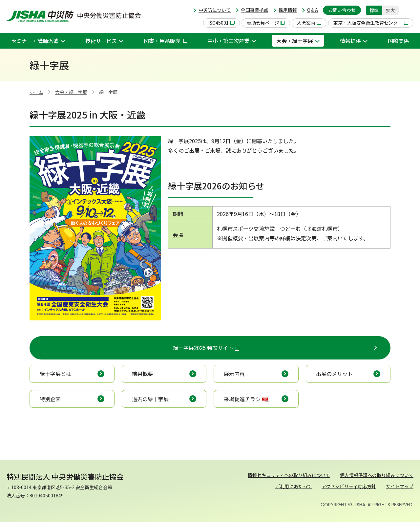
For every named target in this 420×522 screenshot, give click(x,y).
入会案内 (309, 23)
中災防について (215, 10)
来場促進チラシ (246, 399)
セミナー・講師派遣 (35, 41)
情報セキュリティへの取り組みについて (289, 475)
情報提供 (350, 41)
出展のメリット (334, 374)
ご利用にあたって (294, 486)
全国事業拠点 (255, 10)
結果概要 (142, 374)
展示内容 (234, 374)
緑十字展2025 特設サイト (206, 348)
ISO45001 (221, 23)
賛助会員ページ (266, 23)
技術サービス (101, 41)
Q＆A (313, 10)
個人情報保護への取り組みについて (377, 475)
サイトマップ (400, 486)
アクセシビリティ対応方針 (349, 486)
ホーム (36, 92)
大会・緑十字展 (295, 41)
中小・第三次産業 (228, 41)
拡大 (390, 10)
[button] (409, 10)
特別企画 (50, 399)
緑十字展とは (55, 374)
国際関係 (398, 41)
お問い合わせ (342, 10)
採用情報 (288, 10)
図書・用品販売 (165, 41)
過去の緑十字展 (150, 399)
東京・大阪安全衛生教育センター (371, 23)
